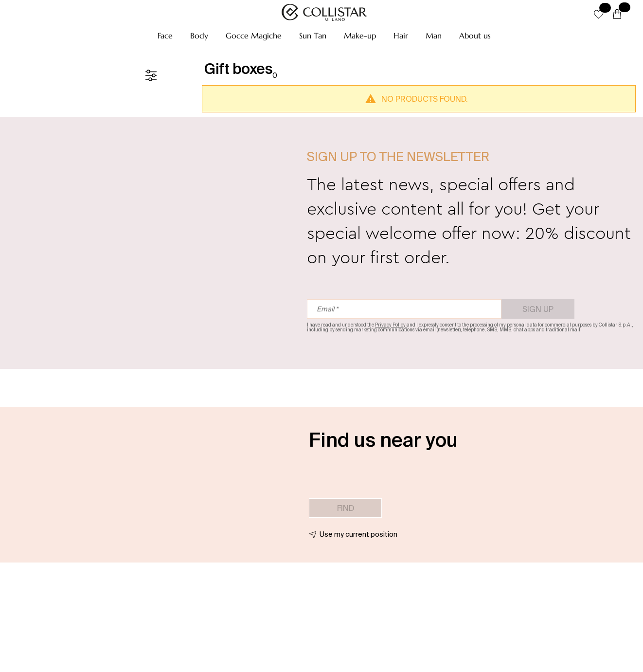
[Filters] (151, 75)
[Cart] (617, 15)
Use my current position (358, 534)
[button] (165, 36)
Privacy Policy (390, 325)
